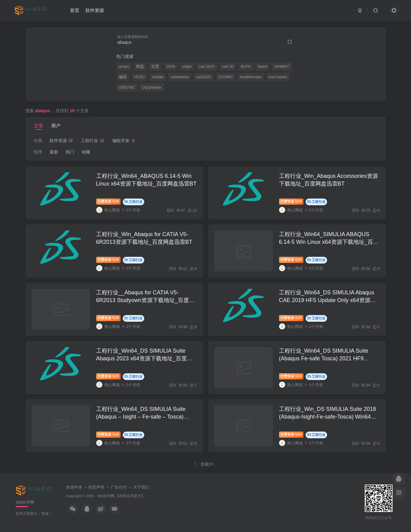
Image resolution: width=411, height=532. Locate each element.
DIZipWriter (152, 88)
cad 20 (228, 67)
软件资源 (95, 10)
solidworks (180, 77)
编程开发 (124, 141)
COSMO (225, 77)
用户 (56, 126)
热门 (70, 152)
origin (187, 67)
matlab (158, 77)
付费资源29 (108, 201)
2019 (171, 67)
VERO (139, 77)
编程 (123, 77)
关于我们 (141, 487)
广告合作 (119, 487)
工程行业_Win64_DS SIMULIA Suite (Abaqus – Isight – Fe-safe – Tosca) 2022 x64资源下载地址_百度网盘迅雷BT (146, 417)
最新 (54, 152)
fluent (263, 67)
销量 (86, 152)
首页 (75, 10)
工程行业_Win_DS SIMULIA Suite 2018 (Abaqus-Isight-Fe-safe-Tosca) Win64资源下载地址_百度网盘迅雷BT (328, 417)
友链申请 (74, 487)
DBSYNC (127, 88)
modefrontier (251, 77)
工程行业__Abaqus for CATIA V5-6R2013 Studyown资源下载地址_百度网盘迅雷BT (145, 300)
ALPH (246, 67)
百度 (155, 67)
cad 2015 (207, 67)
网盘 (140, 67)
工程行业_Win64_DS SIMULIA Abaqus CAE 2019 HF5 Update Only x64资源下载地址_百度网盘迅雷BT (327, 300)
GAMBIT (282, 67)
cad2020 (203, 77)
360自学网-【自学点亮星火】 (121, 496)
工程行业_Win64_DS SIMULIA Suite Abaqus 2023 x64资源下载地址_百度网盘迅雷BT (144, 358)
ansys (124, 67)
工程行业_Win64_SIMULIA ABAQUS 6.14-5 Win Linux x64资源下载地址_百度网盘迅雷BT (329, 242)
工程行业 (93, 141)
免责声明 (96, 487)
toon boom (278, 77)
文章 (39, 126)
